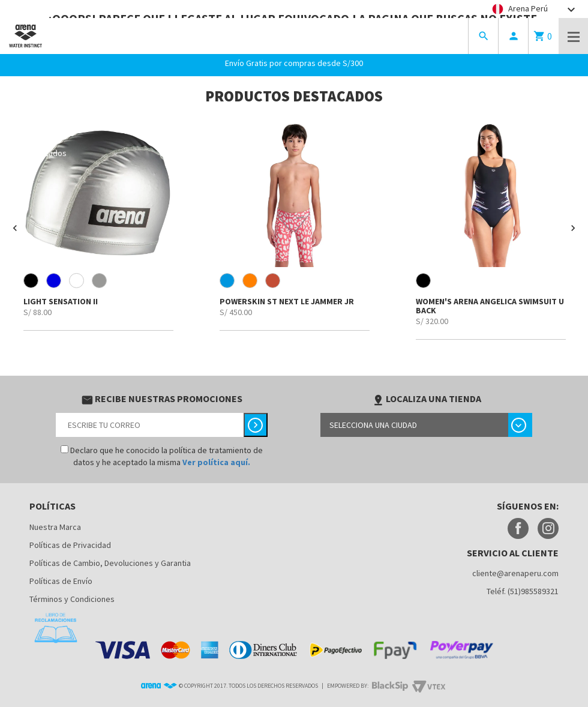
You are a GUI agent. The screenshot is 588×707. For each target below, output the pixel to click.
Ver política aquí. (216, 462)
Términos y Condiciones (72, 599)
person (514, 36)
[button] (15, 228)
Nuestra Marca (55, 527)
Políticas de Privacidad (70, 545)
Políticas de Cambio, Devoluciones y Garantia (110, 563)
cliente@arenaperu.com (515, 573)
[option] (98, 224)
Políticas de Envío (61, 581)
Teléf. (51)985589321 (523, 591)
